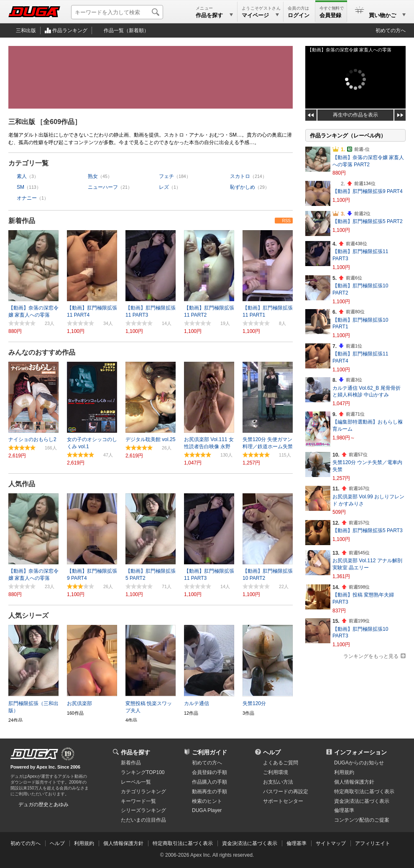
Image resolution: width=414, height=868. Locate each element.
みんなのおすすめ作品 (42, 352)
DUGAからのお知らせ (359, 763)
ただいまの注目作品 (143, 820)
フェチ (166, 176)
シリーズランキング (143, 810)
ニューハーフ (103, 187)
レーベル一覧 (136, 782)
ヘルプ (272, 752)
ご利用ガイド (210, 752)
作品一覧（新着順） (126, 30)
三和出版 (26, 30)
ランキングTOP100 (143, 772)
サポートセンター (283, 801)
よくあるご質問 (281, 763)
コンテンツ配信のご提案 (362, 820)
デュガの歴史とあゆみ (43, 805)
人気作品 (22, 484)
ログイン (299, 15)
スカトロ (240, 176)
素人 (22, 176)
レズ (164, 187)
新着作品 (22, 221)
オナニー (27, 198)
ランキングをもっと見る (371, 656)
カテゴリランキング (143, 792)
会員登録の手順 (210, 772)
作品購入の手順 (210, 782)
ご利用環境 (276, 772)
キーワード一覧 (138, 801)
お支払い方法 (278, 782)
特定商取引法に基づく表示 (183, 843)
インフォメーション (360, 752)
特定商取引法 (364, 792)
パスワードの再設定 (286, 792)
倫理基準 (344, 810)
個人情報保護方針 (354, 782)
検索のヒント (207, 801)
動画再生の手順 (210, 792)
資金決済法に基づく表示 (250, 843)
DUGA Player (207, 810)
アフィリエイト (373, 843)
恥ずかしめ (243, 187)
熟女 (93, 176)
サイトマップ (331, 843)
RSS (286, 221)
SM (20, 187)
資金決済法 (362, 801)
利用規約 (344, 772)
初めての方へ (391, 30)
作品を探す (135, 752)
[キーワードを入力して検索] (117, 12)
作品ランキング (70, 30)
